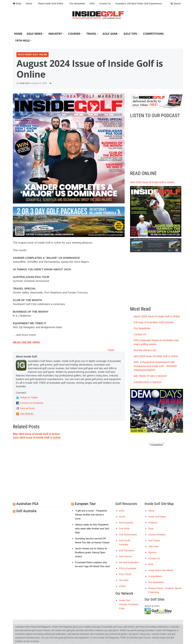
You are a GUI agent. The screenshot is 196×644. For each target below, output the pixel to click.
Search (176, 4)
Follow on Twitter (29, 397)
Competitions (153, 34)
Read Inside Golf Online (51, 4)
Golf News (34, 34)
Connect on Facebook (32, 403)
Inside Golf (24, 83)
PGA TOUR (125, 574)
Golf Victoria (125, 556)
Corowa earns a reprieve (148, 382)
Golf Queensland (128, 535)
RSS (92, 4)
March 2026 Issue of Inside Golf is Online (157, 316)
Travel (91, 34)
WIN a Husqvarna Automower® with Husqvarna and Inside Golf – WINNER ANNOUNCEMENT (155, 366)
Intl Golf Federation (129, 562)
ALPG (122, 517)
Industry (55, 34)
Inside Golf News (157, 517)
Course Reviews (157, 535)
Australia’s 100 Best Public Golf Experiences (139, 4)
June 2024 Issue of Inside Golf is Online (37, 438)
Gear (151, 529)
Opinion (152, 552)
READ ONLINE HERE (26, 342)
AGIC (122, 511)
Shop (17, 4)
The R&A (124, 580)
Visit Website (27, 414)
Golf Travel (154, 540)
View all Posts (27, 408)
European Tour (85, 504)
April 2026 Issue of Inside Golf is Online (152, 182)
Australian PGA (27, 504)
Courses (74, 34)
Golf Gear (110, 34)
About (29, 4)
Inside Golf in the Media (161, 570)
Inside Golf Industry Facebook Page (129, 604)
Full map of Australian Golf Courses (154, 322)
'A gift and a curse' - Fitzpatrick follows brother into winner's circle (91, 515)
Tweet (111, 350)
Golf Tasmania (127, 550)
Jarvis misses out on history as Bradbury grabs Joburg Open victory (91, 552)
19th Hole (22, 40)
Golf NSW (124, 529)
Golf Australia (26, 511)
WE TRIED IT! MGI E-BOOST (151, 376)
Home (18, 34)
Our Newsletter (77, 4)
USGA (122, 586)
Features (153, 523)
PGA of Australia (128, 568)
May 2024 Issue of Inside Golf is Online (36, 434)
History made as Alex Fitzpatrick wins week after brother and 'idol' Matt (92, 529)
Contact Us (105, 4)
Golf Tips (130, 34)
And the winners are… (146, 350)
